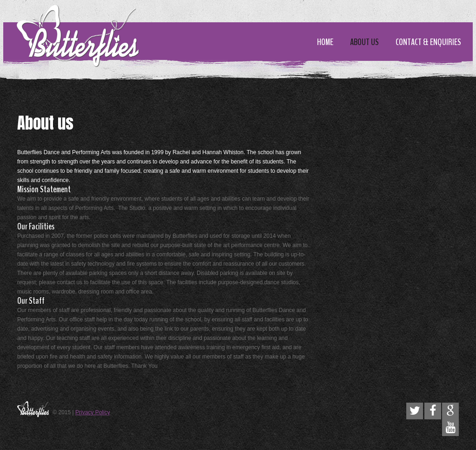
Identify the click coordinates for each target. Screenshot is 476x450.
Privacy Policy (93, 412)
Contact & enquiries (428, 42)
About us (364, 42)
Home (325, 42)
